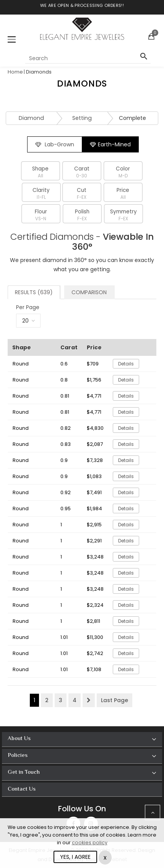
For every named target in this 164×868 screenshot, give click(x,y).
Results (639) (34, 292)
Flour (41, 215)
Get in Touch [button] (24, 772)
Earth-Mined (110, 144)
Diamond (31, 118)
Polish (82, 215)
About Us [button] (19, 739)
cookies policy (90, 843)
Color (123, 172)
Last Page (114, 700)
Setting (82, 118)
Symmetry (123, 215)
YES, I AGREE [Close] (75, 857)
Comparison (89, 292)
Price (123, 193)
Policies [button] (18, 756)
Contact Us (22, 789)
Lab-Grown (55, 144)
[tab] (82, 739)
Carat (82, 172)
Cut (82, 193)
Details (126, 364)
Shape (40, 172)
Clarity (41, 193)
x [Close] (105, 857)
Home (15, 72)
